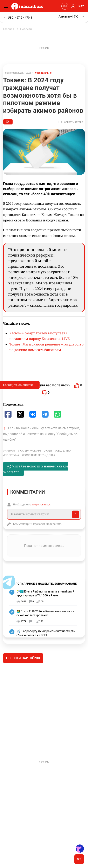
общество (63, 451)
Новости (26, 29)
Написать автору (71, 122)
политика (12, 455)
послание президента (39, 455)
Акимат (10, 451)
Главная (9, 29)
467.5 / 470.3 (18, 18)
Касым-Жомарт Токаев (36, 451)
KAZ (81, 6)
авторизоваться (40, 504)
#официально (43, 73)
